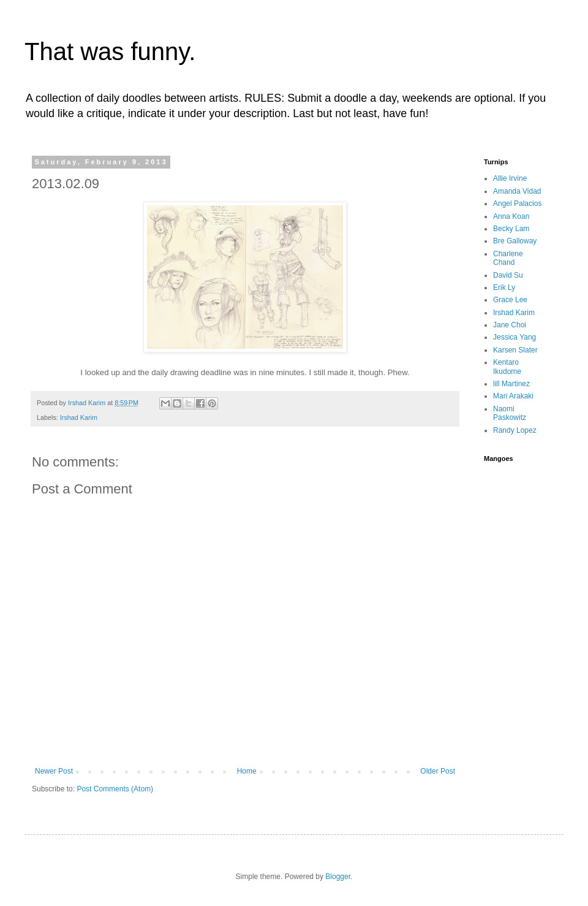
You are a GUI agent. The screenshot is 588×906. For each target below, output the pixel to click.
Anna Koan (511, 216)
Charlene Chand (508, 258)
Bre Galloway (515, 241)
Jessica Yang (514, 337)
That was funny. (110, 51)
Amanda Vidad (517, 191)
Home (247, 771)
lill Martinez (511, 384)
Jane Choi (510, 325)
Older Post (438, 771)
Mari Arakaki (513, 396)
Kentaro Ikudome (507, 367)
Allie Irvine (510, 178)
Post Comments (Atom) (115, 789)
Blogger (338, 877)
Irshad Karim (79, 417)
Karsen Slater (515, 350)
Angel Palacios (517, 204)
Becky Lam (511, 229)
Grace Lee (510, 300)
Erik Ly (504, 287)
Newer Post (54, 771)
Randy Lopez (515, 430)
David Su (508, 275)
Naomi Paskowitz (510, 413)
